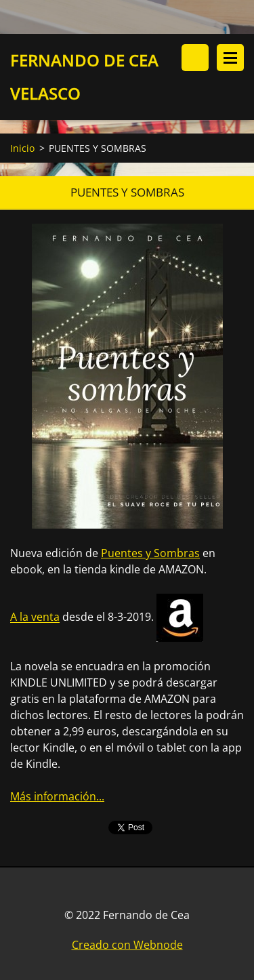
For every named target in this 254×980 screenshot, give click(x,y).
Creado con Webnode (127, 945)
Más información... (57, 796)
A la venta (35, 617)
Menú (230, 58)
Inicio (22, 148)
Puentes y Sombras (150, 553)
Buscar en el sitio (195, 58)
